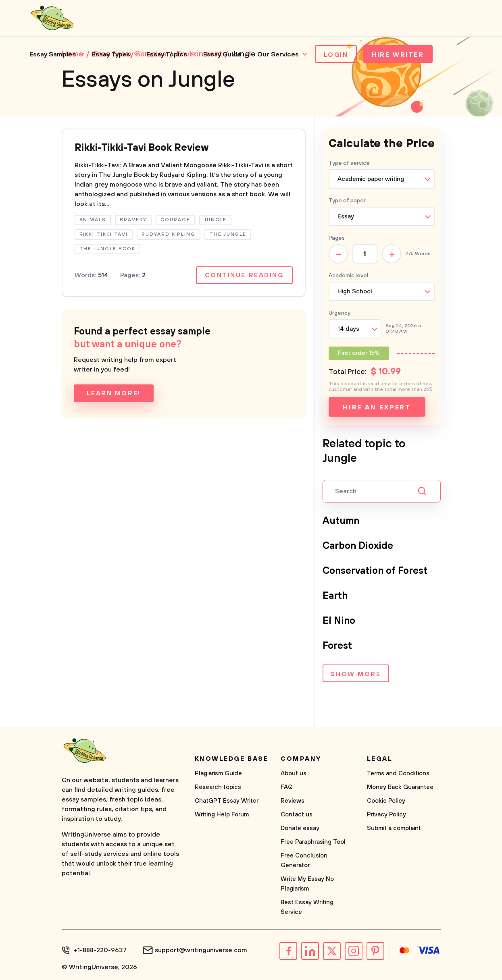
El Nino (339, 621)
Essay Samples (53, 54)
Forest (337, 646)
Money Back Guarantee (400, 787)
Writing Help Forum (222, 815)
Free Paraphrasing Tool (313, 842)
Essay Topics (167, 54)
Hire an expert (377, 407)
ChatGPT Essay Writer (227, 801)
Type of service (349, 163)
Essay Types (111, 54)
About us (294, 773)
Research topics (218, 787)
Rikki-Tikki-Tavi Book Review (142, 148)
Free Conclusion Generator (304, 861)
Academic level (348, 276)
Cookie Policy (386, 801)
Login (336, 55)
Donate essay (300, 828)
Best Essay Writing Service (307, 907)
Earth (335, 596)
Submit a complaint (394, 828)
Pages (337, 238)
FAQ (287, 787)
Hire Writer (398, 55)
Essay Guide (222, 54)
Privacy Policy (386, 815)
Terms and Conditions (398, 773)
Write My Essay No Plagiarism (307, 884)
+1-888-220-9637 (100, 950)
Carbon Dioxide (358, 546)
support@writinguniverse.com (201, 950)
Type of (347, 201)
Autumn (341, 521)
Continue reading (244, 275)
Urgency (340, 313)
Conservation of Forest (375, 571)
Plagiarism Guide (218, 773)
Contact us (297, 815)
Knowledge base (232, 759)
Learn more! (114, 393)
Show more (355, 674)
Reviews (293, 801)
